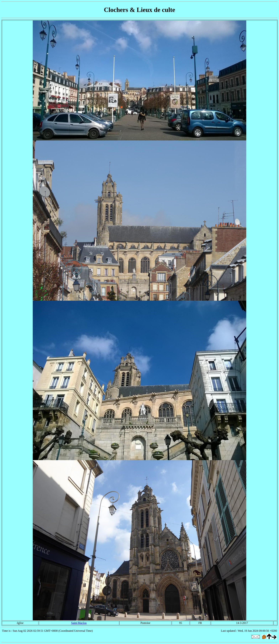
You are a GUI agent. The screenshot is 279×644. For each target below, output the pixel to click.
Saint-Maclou (79, 623)
